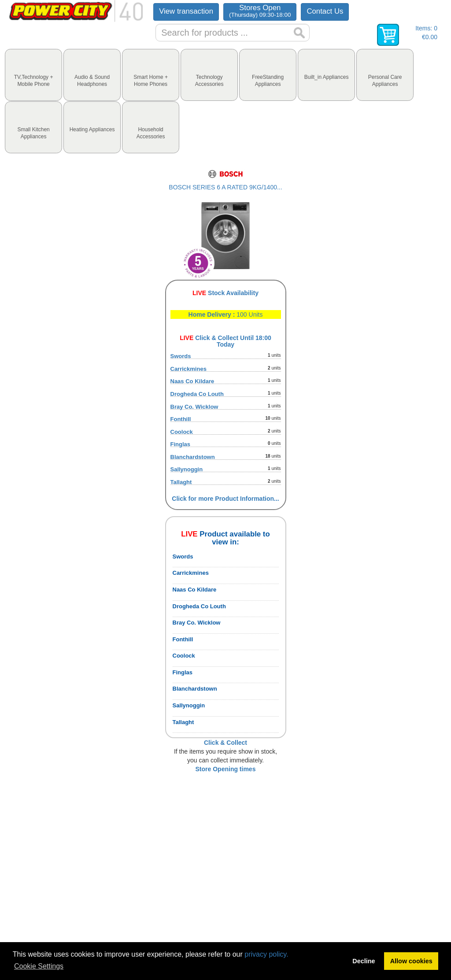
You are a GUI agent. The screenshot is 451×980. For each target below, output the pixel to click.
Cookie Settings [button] (39, 966)
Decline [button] (364, 961)
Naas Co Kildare (192, 381)
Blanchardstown (193, 457)
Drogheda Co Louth (197, 394)
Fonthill (181, 419)
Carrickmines (189, 369)
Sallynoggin (187, 469)
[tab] (33, 75)
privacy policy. (266, 954)
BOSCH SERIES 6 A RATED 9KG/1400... (225, 187)
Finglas (181, 444)
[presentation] (33, 75)
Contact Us (325, 11)
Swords (181, 356)
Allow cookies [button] (411, 961)
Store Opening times (226, 769)
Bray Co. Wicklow (194, 407)
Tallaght (181, 482)
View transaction (186, 11)
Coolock (182, 432)
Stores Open (260, 11)
